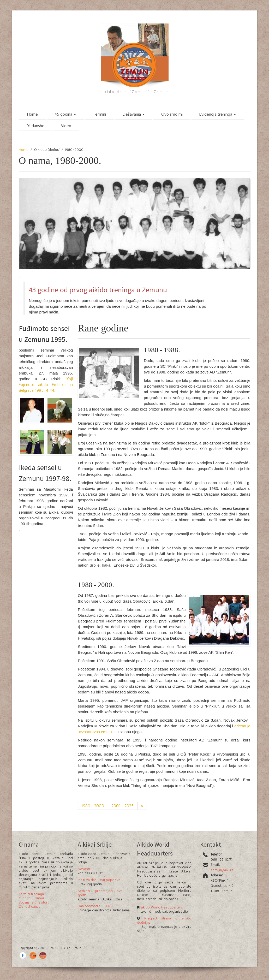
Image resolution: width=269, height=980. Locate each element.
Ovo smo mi (172, 114)
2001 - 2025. (123, 806)
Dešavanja (134, 114)
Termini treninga (31, 894)
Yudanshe (36, 126)
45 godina (65, 114)
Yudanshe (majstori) (34, 902)
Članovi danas (30, 906)
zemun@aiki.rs (222, 870)
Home (32, 114)
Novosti (84, 869)
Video (66, 126)
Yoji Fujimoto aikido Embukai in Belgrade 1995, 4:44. (46, 385)
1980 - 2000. (93, 806)
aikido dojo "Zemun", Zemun (134, 92)
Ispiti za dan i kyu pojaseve (99, 880)
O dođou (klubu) (31, 898)
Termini (99, 114)
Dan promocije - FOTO (95, 906)
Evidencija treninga (218, 114)
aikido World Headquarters (161, 907)
